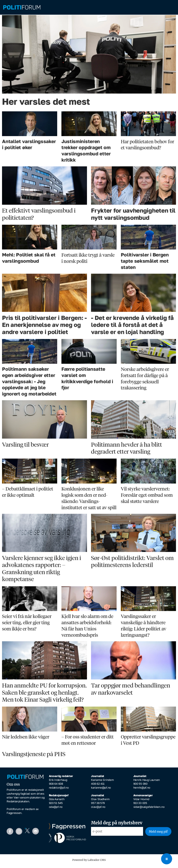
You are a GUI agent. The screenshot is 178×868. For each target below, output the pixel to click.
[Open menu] (167, 859)
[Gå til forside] (22, 7)
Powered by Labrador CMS (89, 862)
